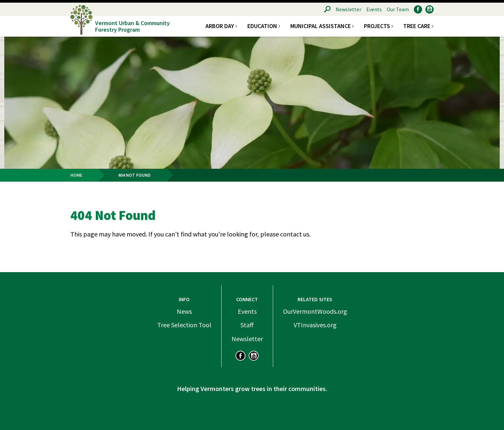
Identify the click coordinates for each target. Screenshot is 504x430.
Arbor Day (220, 26)
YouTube (430, 9)
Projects (377, 26)
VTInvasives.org (315, 325)
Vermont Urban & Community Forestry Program (132, 26)
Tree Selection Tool (184, 325)
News (184, 311)
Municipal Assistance (321, 26)
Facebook (418, 9)
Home (76, 175)
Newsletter (348, 9)
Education (262, 26)
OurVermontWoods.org (315, 311)
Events (374, 9)
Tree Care (417, 26)
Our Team (398, 9)
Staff (247, 325)
